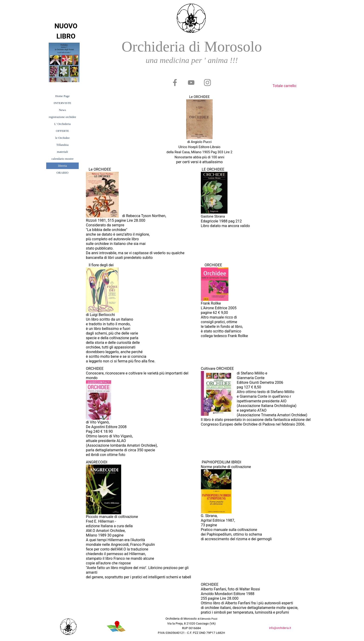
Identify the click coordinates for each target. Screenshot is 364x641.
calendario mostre (62, 159)
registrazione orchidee (62, 117)
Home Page (62, 96)
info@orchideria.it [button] (280, 628)
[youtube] (191, 82)
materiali (62, 152)
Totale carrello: (285, 86)
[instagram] (207, 82)
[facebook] (175, 82)
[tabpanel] (192, 53)
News (62, 110)
